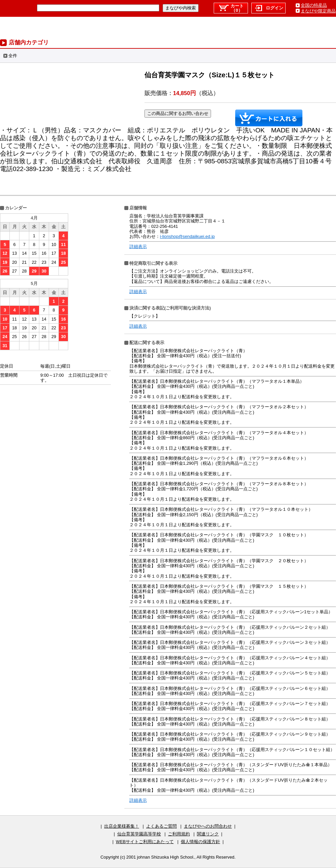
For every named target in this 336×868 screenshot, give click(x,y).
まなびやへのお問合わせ (208, 826)
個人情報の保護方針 (200, 842)
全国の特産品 (314, 5)
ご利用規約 (179, 834)
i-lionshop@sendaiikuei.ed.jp (187, 236)
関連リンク (208, 834)
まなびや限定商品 (318, 11)
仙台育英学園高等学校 (139, 834)
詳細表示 (138, 246)
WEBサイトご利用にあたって (145, 842)
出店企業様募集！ (122, 826)
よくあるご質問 (161, 826)
